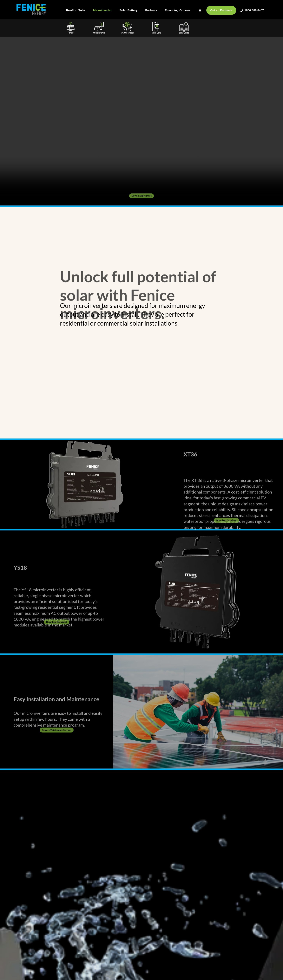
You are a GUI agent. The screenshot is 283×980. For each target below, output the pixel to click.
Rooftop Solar (76, 10)
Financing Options (178, 10)
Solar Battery (128, 10)
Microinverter (102, 10)
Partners (151, 10)
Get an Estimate (221, 10)
